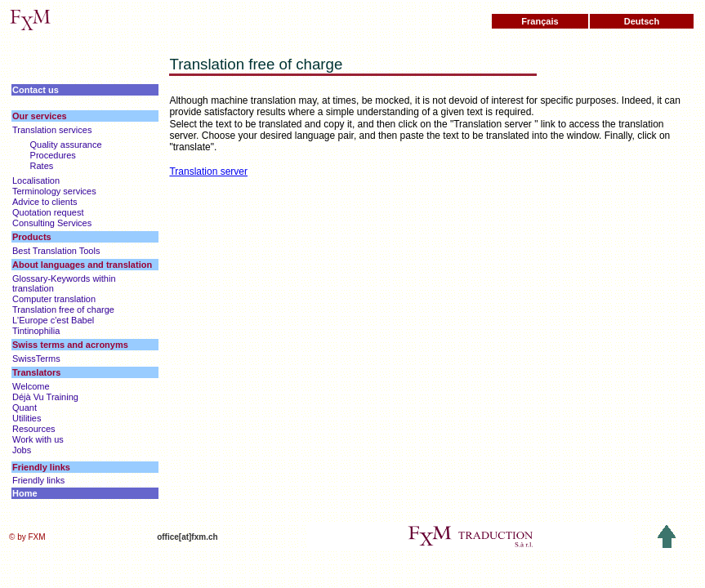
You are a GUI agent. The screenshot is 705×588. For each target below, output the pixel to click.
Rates (42, 166)
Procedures (53, 155)
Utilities (27, 418)
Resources (34, 429)
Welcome (31, 386)
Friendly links (38, 480)
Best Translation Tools (56, 251)
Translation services (52, 130)
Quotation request (48, 212)
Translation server (208, 171)
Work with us (38, 439)
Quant (25, 408)
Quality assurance (66, 145)
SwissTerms (36, 359)
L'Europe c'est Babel (53, 320)
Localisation (36, 180)
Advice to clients (45, 202)
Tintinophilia (36, 331)
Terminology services (54, 191)
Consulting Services (52, 223)
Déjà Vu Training (45, 397)
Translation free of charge (63, 310)
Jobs (22, 450)
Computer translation (54, 299)
